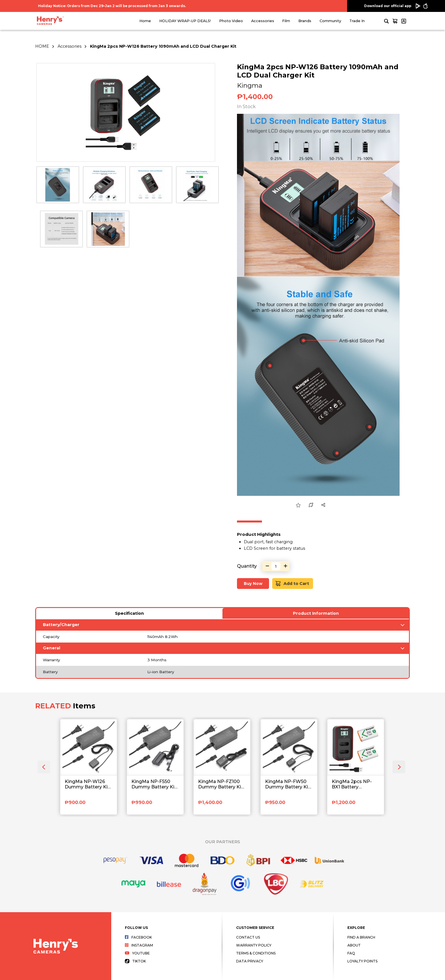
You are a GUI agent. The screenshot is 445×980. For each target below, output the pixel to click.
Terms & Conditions (256, 953)
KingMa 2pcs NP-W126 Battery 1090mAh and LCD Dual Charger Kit (163, 46)
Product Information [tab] (316, 613)
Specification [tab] (129, 613)
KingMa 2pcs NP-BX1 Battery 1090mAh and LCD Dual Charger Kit (353, 784)
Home (145, 21)
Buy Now (253, 584)
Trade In (357, 21)
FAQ (351, 953)
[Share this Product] (323, 505)
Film (286, 21)
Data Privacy (250, 961)
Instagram (139, 945)
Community (330, 21)
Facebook (138, 937)
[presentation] (44, 767)
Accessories (263, 21)
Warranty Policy (254, 945)
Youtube (137, 953)
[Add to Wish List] (298, 506)
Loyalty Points (362, 961)
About (354, 945)
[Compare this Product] (311, 505)
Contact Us (248, 937)
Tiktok (135, 961)
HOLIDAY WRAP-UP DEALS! (185, 21)
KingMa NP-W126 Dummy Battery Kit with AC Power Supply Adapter (87, 784)
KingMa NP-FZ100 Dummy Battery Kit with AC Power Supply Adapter (221, 784)
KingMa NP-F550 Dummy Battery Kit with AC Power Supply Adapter (154, 784)
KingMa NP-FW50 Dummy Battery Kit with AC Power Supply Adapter (287, 784)
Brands (305, 21)
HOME (42, 46)
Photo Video (231, 21)
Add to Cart (292, 583)
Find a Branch (361, 937)
